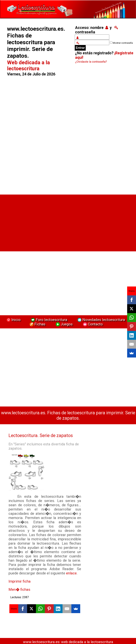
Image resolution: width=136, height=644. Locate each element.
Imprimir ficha (20, 581)
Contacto (92, 324)
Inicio (13, 320)
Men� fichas (19, 590)
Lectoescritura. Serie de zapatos (41, 435)
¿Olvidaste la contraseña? (91, 62)
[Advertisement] (38, 134)
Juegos (64, 324)
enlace (71, 573)
